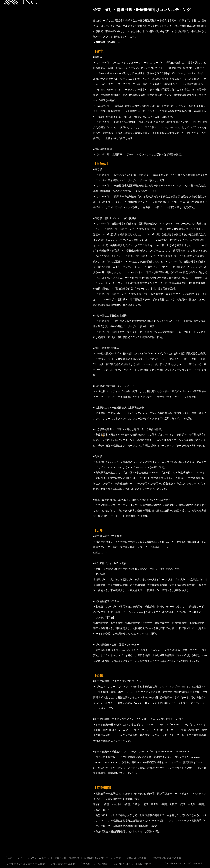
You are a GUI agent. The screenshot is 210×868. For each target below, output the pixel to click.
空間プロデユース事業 (63, 864)
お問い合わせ (132, 864)
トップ (14, 858)
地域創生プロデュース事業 (167, 858)
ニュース (38, 858)
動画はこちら (100, 553)
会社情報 (94, 864)
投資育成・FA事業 (136, 858)
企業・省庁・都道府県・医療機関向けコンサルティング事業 (88, 858)
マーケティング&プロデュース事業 (26, 864)
